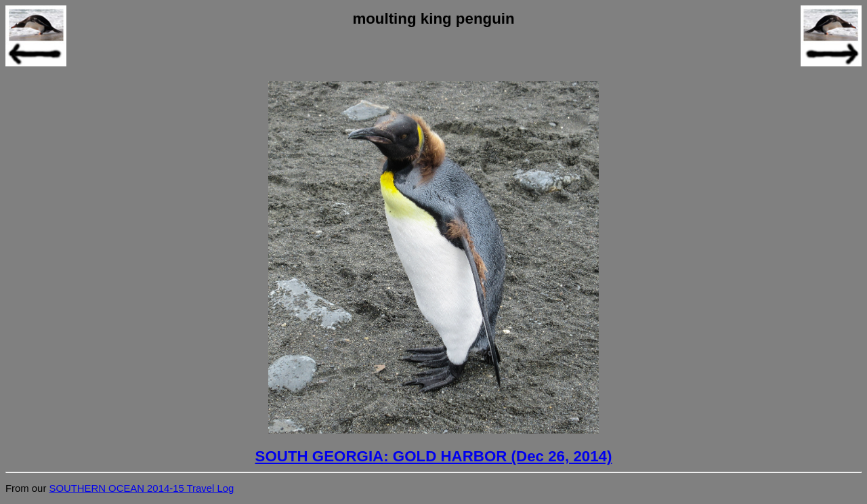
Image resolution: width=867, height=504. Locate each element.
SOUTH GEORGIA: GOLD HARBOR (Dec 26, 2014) (434, 456)
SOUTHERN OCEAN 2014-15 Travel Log (141, 488)
